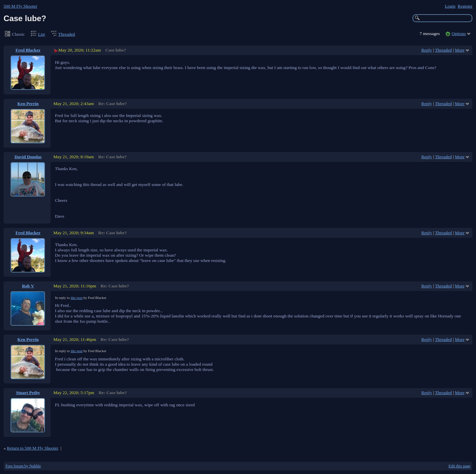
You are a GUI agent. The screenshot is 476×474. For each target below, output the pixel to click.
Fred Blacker (28, 50)
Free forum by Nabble (23, 466)
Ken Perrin (28, 104)
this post (77, 298)
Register (465, 6)
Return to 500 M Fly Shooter (33, 448)
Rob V (28, 286)
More (460, 50)
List (41, 34)
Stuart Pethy (28, 393)
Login (450, 6)
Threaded (67, 34)
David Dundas (28, 157)
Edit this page (459, 466)
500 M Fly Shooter (20, 6)
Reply (427, 50)
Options (459, 34)
